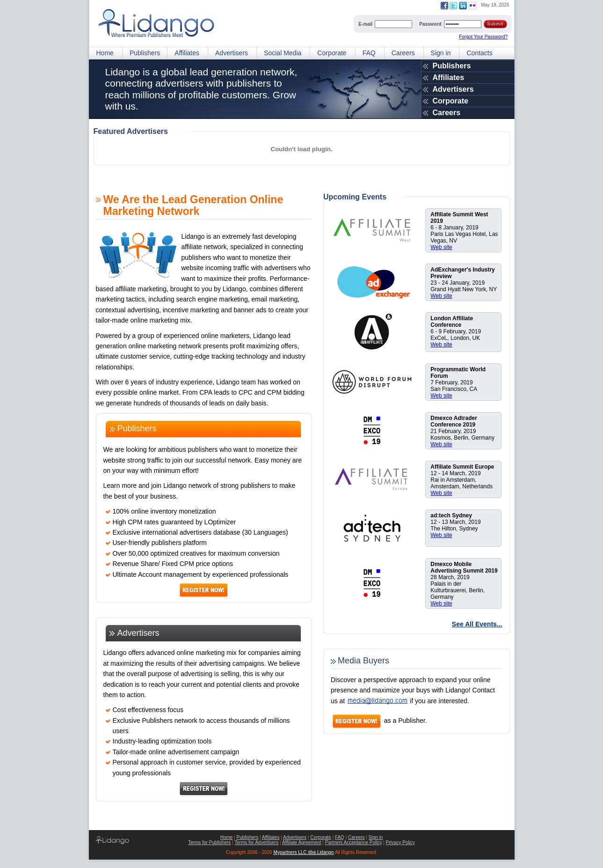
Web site (441, 247)
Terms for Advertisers (256, 842)
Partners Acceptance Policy (354, 842)
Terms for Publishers (209, 842)
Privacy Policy (400, 842)
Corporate (332, 53)
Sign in (441, 53)
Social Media (283, 53)
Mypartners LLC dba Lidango (303, 852)
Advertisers (232, 53)
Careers (403, 53)
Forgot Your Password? (483, 37)
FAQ (369, 53)
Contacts (479, 53)
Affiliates (187, 53)
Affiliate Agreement (302, 842)
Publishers (145, 53)
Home (105, 53)
